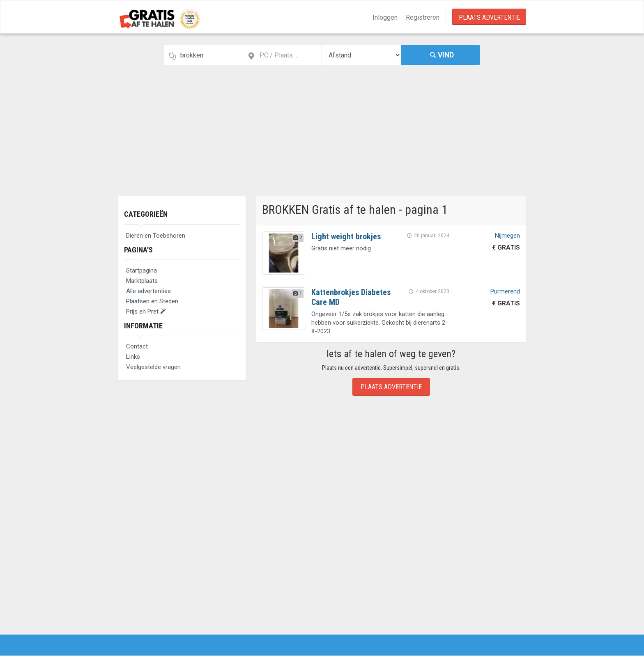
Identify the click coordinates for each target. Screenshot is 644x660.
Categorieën (146, 214)
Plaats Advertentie (489, 17)
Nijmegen (507, 236)
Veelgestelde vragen (153, 367)
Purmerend (505, 291)
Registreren (423, 17)
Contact (137, 346)
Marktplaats (142, 281)
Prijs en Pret (146, 312)
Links (133, 357)
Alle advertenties (148, 291)
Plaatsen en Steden (152, 301)
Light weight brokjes (346, 236)
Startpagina (141, 270)
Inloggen (385, 17)
